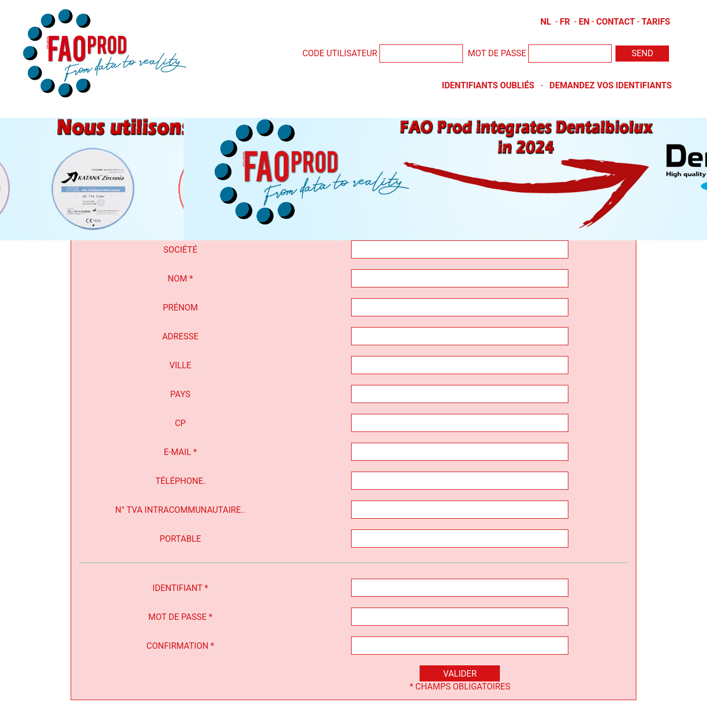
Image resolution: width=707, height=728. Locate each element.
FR (565, 22)
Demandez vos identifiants (610, 85)
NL (546, 22)
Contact (615, 22)
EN (584, 22)
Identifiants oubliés (488, 85)
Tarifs (656, 22)
